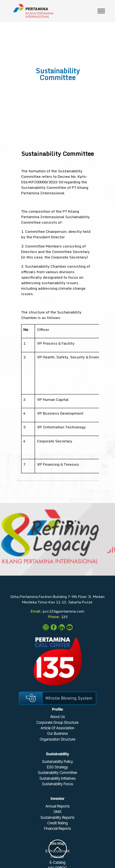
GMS (58, 812)
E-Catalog (58, 862)
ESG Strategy (57, 767)
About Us (58, 717)
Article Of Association (57, 728)
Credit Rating (57, 823)
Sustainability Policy (57, 762)
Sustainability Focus (57, 784)
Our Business (58, 733)
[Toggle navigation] (101, 11)
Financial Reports (57, 828)
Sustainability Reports (57, 817)
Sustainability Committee (58, 773)
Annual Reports (57, 806)
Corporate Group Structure (57, 722)
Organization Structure (58, 739)
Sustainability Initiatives (57, 778)
